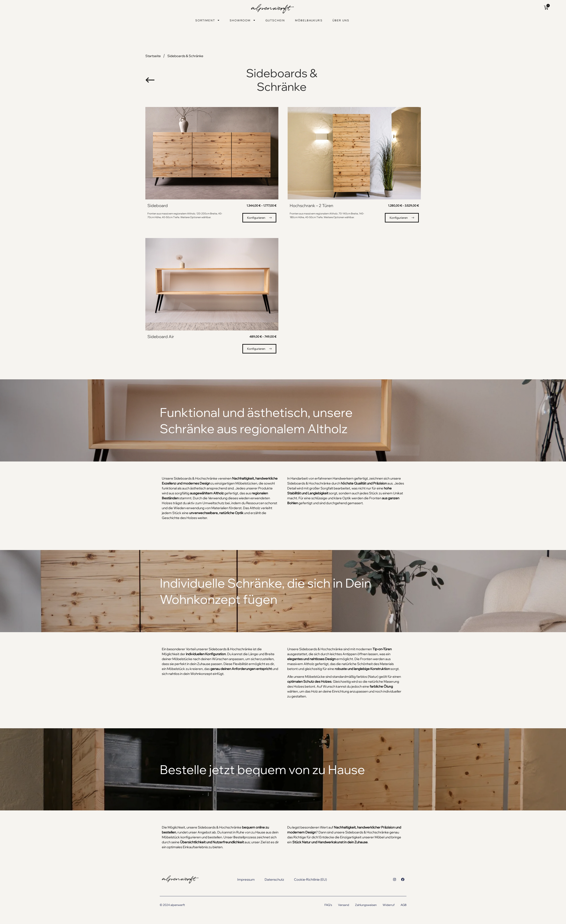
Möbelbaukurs (309, 20)
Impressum (246, 879)
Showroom (243, 20)
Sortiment (208, 20)
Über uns (341, 20)
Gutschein (275, 20)
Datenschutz (274, 879)
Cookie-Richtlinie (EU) (310, 879)
